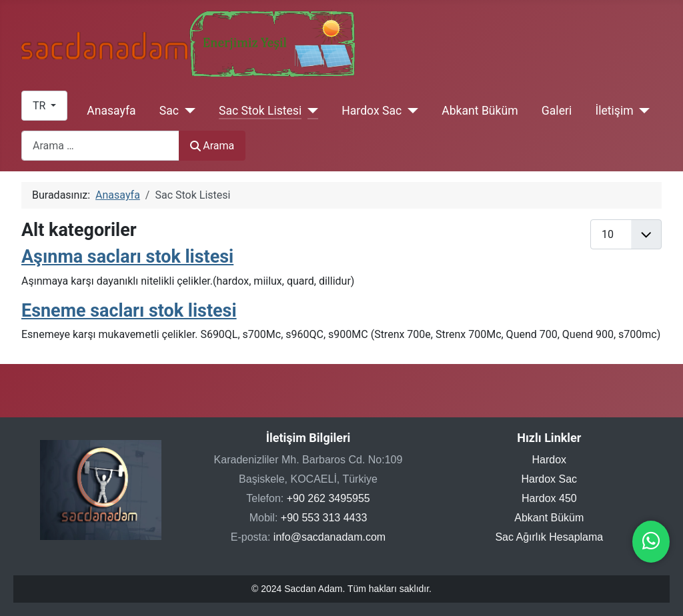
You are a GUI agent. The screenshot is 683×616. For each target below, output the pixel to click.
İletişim (614, 111)
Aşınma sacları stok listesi (127, 257)
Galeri (557, 111)
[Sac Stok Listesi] (310, 111)
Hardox (550, 460)
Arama (212, 146)
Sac (169, 111)
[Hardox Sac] (410, 111)
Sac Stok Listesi (260, 111)
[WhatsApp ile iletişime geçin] (651, 544)
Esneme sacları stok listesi (129, 311)
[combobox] (100, 146)
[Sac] (187, 111)
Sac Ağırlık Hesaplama (549, 537)
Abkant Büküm (480, 111)
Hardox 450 (549, 498)
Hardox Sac (372, 111)
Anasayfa (111, 111)
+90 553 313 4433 (324, 518)
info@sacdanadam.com (329, 537)
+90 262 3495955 (328, 498)
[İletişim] (642, 111)
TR (40, 106)
